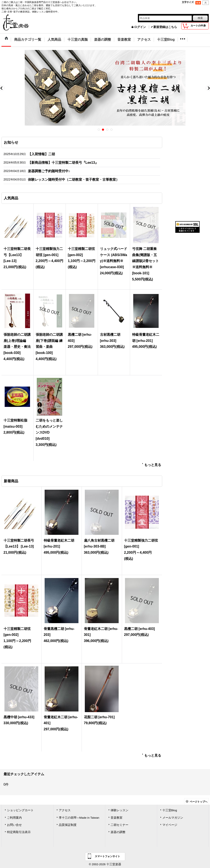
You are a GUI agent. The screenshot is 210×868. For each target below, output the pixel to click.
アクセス (65, 810)
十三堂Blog (170, 810)
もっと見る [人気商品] (153, 465)
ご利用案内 (14, 818)
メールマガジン (173, 818)
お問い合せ (14, 825)
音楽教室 (117, 818)
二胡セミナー (119, 825)
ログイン (140, 27)
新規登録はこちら (165, 27)
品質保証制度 (68, 825)
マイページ (170, 825)
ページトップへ (199, 802)
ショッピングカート (20, 810)
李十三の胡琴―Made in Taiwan (79, 818)
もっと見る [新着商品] (153, 755)
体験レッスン (119, 810)
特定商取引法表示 (19, 832)
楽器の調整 (118, 832)
